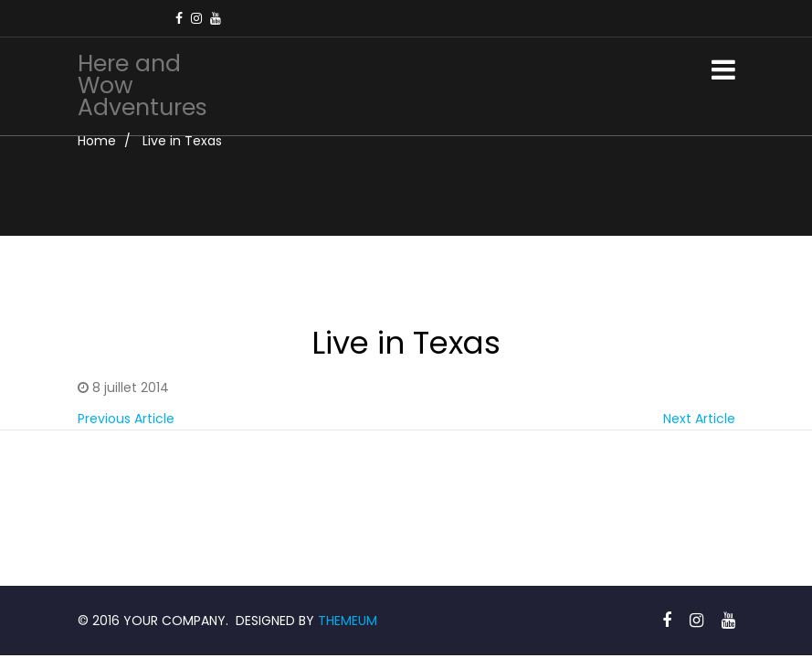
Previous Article (126, 419)
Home (97, 141)
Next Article (699, 419)
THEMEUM (348, 621)
